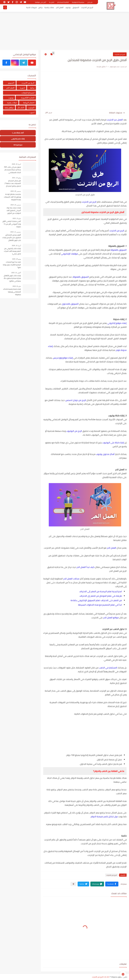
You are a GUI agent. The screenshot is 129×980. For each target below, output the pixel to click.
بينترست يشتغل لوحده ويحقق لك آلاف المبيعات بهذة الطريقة (12, 197)
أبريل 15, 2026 (16, 164)
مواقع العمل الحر (111, 618)
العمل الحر (60, 8)
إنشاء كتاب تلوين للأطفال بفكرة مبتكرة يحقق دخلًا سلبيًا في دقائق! (12, 278)
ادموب (32, 112)
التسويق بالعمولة (119, 250)
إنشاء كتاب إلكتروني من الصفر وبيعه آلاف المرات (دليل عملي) (12, 251)
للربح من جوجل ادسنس (76, 400)
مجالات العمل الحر (71, 579)
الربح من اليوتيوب (74, 431)
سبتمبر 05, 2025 (16, 191)
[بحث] (5, 8)
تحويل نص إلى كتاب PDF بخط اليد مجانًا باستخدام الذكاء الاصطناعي (12, 170)
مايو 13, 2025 (17, 218)
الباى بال (21, 107)
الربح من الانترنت (87, 8)
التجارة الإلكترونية (28, 98)
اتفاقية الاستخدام (63, 2)
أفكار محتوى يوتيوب (105, 454)
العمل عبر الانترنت (115, 120)
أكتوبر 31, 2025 (16, 273)
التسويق (76, 8)
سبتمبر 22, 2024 (16, 205)
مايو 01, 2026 (17, 286)
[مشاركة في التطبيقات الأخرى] (73, 884)
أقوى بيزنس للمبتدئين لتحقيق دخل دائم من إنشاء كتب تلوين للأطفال (12, 238)
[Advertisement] (64, 31)
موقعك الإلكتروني (70, 254)
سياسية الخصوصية (78, 2)
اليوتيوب (31, 107)
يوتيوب (68, 8)
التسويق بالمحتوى (70, 304)
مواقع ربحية (9, 107)
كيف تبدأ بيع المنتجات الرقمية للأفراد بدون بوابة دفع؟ (12, 265)
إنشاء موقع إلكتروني (117, 323)
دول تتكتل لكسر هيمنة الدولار (104, 817)
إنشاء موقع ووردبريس (63, 358)
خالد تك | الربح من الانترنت (101, 977)
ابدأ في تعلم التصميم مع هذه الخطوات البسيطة (100, 605)
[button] (112, 884)
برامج (41, 8)
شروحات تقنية (31, 8)
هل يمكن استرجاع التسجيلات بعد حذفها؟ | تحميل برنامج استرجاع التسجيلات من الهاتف (13, 183)
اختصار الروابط (29, 103)
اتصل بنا (52, 2)
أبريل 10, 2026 (16, 246)
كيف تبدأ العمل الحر (85, 567)
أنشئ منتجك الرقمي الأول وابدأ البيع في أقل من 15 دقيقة (12, 224)
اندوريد (22, 88)
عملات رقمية (49, 8)
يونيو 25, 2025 (17, 259)
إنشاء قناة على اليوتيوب (113, 443)
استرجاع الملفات (28, 93)
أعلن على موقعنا (40, 2)
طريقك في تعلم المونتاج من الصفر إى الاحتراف (101, 596)
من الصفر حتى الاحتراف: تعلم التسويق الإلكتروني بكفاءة (96, 600)
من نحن (90, 2)
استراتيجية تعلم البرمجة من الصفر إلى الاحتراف (101, 591)
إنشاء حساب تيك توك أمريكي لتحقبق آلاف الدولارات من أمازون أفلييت (14, 211)
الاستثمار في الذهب (108, 668)
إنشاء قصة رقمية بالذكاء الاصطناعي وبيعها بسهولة (12, 292)
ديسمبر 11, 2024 (16, 232)
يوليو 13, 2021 (16, 178)
